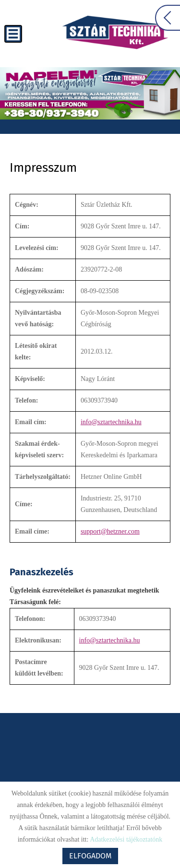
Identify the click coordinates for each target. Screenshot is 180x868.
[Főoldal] (115, 32)
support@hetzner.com (110, 531)
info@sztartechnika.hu (111, 422)
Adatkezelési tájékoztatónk (126, 839)
